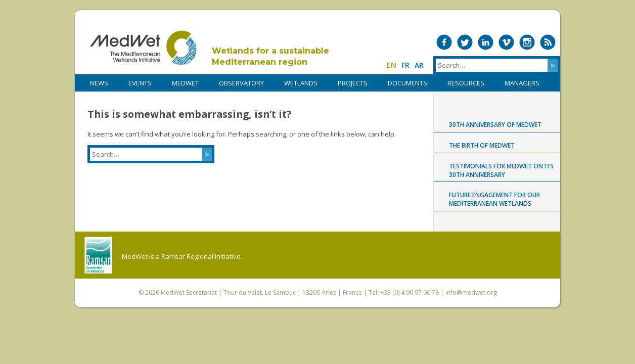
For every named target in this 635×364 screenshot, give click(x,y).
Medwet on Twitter (465, 42)
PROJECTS (353, 83)
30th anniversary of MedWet (495, 125)
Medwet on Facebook (444, 42)
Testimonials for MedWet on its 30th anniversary (501, 170)
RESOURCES (466, 83)
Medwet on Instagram (527, 42)
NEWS (99, 83)
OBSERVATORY (241, 83)
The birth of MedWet (482, 145)
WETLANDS (301, 83)
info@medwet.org (471, 292)
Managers (522, 83)
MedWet (143, 48)
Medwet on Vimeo (506, 42)
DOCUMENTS (407, 83)
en (392, 65)
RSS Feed (548, 42)
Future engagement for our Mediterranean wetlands (494, 199)
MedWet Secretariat (189, 292)
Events (140, 83)
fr (405, 65)
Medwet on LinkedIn (486, 42)
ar (419, 65)
